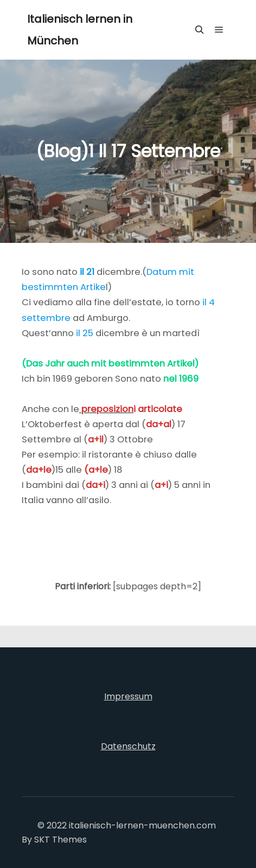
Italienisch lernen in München (80, 30)
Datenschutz (128, 746)
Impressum (128, 696)
